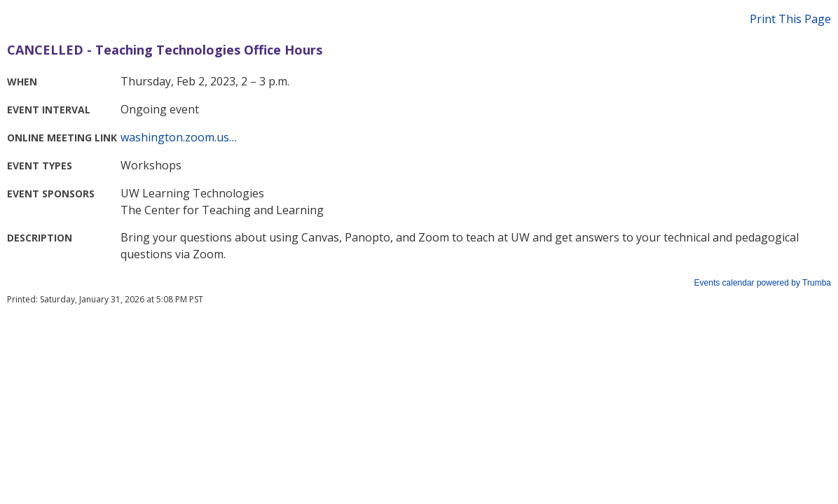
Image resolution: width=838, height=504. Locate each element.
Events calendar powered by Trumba (763, 283)
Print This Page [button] (790, 19)
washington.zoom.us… (179, 137)
